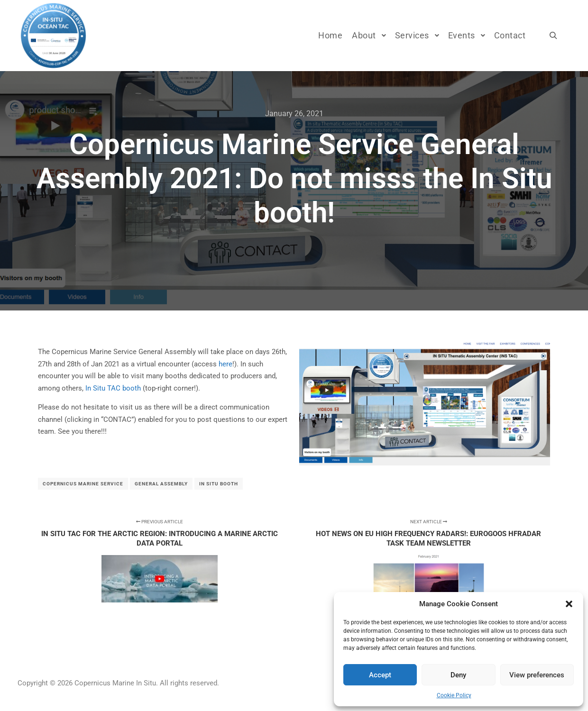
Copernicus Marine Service (83, 484)
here (225, 364)
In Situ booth (219, 484)
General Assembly (161, 484)
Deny (458, 675)
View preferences (537, 675)
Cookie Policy (454, 695)
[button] (569, 604)
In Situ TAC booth (113, 388)
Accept (380, 675)
